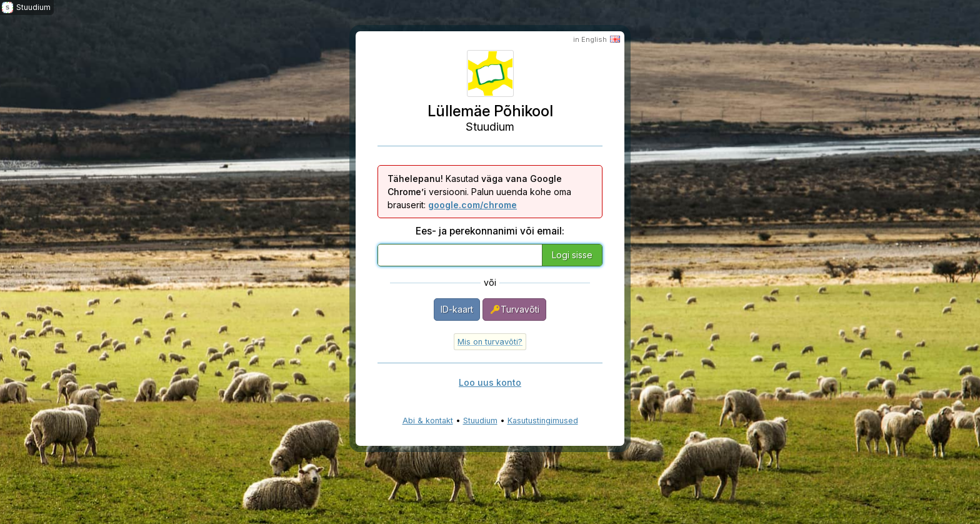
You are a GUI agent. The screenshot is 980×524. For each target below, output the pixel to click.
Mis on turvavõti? (490, 342)
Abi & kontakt (428, 421)
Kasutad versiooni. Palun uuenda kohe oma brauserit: (479, 192)
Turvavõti (514, 310)
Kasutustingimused (543, 421)
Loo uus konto (490, 382)
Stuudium (480, 421)
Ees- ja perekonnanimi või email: (490, 231)
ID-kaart (457, 309)
